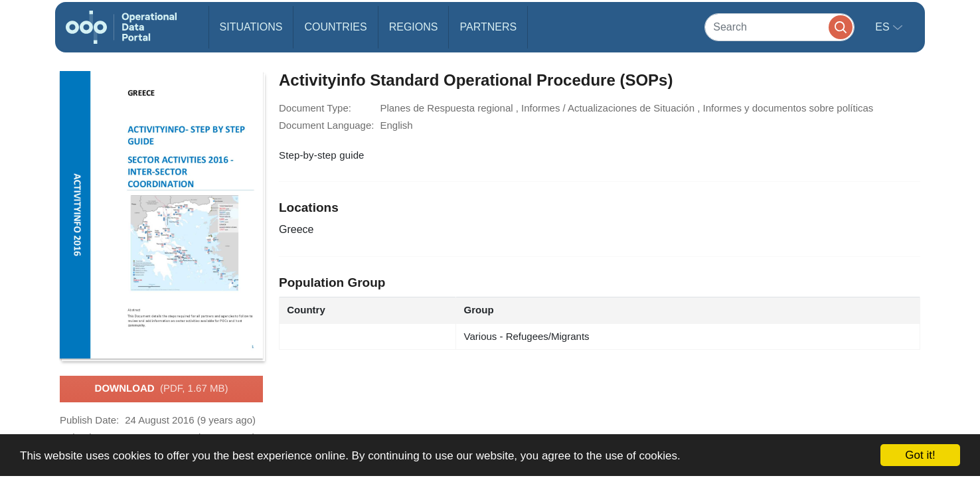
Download (162, 389)
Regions (414, 27)
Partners (488, 27)
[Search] (779, 27)
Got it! (920, 455)
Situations (251, 27)
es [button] (884, 27)
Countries (335, 27)
